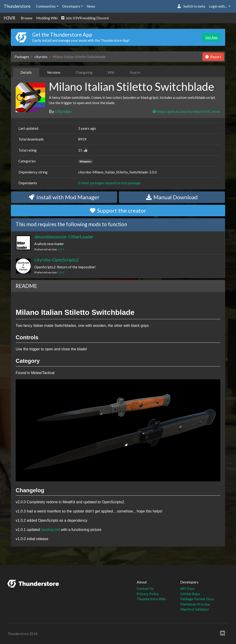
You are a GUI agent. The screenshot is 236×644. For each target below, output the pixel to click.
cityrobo (41, 57)
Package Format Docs (197, 599)
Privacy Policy (148, 594)
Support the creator (118, 210)
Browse (27, 18)
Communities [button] (46, 6)
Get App (211, 37)
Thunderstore (17, 6)
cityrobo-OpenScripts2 (56, 260)
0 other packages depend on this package (109, 183)
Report (213, 57)
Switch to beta (191, 6)
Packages (22, 57)
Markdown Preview (195, 604)
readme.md (50, 530)
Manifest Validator (195, 609)
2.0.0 (61, 272)
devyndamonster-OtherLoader (64, 237)
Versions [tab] (54, 72)
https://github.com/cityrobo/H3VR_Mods (186, 111)
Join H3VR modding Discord (85, 18)
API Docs (187, 588)
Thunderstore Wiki (151, 599)
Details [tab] (26, 72)
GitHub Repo (190, 594)
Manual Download (172, 197)
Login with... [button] (218, 6)
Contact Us (145, 588)
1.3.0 (61, 249)
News (91, 6)
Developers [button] (71, 6)
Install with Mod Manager (64, 197)
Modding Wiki (47, 18)
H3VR (9, 18)
